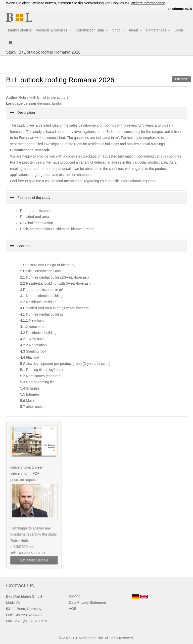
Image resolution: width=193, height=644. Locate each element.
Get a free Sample (36, 560)
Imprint (74, 596)
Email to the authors (53, 97)
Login (179, 30)
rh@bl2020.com (25, 547)
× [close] (191, 9)
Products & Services (52, 30)
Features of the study (33, 198)
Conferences (156, 30)
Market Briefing (20, 30)
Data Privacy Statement (87, 602)
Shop (116, 30)
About (133, 30)
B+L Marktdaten (84, 638)
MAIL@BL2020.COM (31, 621)
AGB (73, 609)
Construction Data (90, 30)
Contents (24, 246)
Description (26, 112)
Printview (181, 79)
